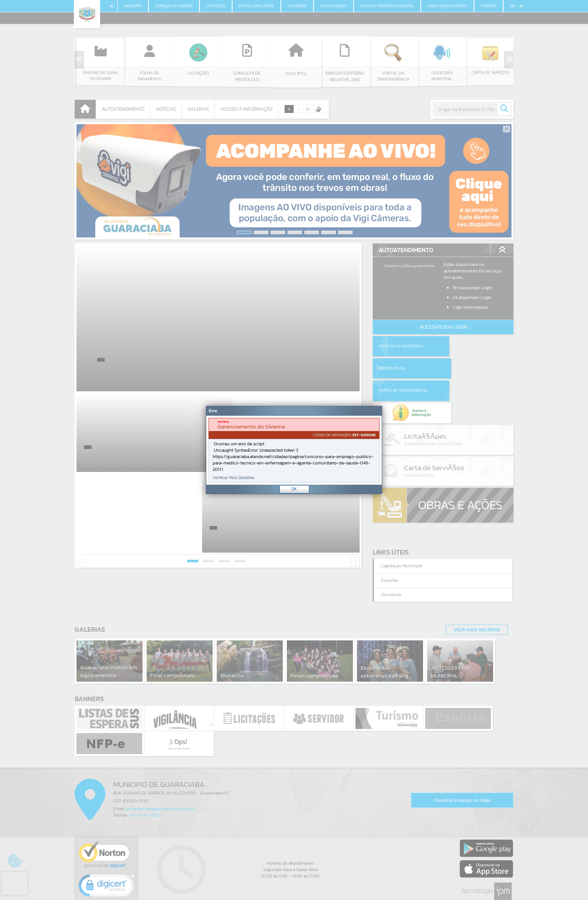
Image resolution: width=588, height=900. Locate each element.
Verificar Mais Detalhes (234, 478)
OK (294, 489)
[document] (294, 450)
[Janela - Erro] (294, 450)
